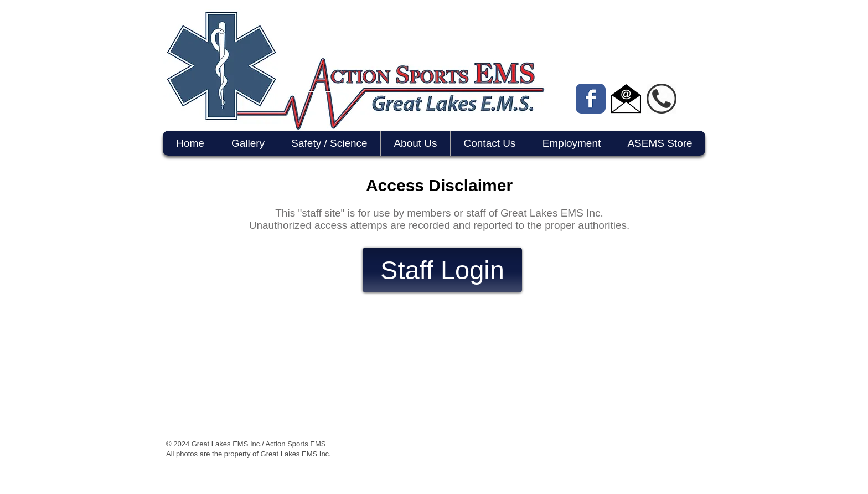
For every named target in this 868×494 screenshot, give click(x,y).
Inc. (325, 454)
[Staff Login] (442, 270)
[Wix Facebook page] (591, 99)
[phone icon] (662, 99)
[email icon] (626, 99)
